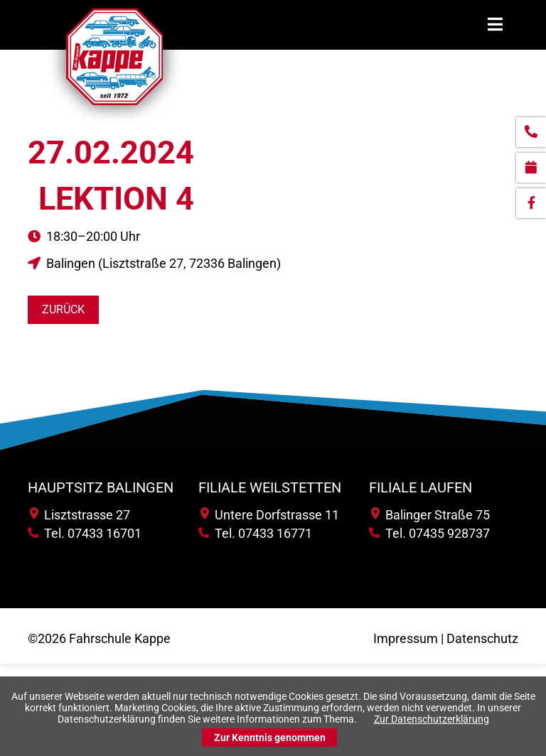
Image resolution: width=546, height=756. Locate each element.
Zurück (63, 309)
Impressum (406, 638)
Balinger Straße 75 (430, 515)
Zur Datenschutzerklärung (432, 719)
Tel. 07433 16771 (255, 533)
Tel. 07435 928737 (429, 533)
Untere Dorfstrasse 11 (270, 515)
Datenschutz (482, 638)
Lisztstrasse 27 (80, 515)
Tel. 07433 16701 (85, 533)
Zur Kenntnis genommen (270, 738)
